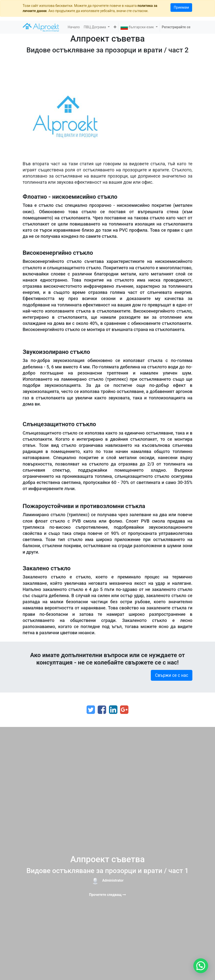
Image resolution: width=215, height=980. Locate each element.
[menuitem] (74, 27)
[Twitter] (91, 710)
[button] (115, 27)
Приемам (181, 7)
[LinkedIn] (113, 710)
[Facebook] (102, 710)
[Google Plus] (124, 710)
